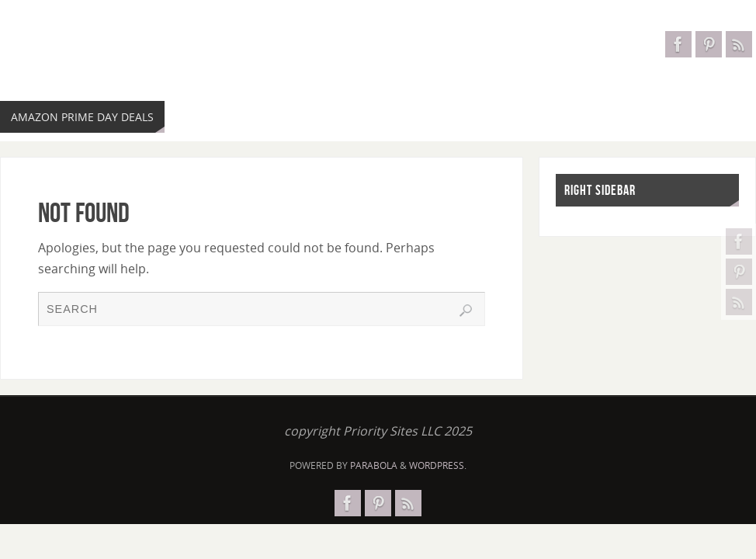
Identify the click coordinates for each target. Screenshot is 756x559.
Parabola (374, 465)
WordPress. (438, 465)
